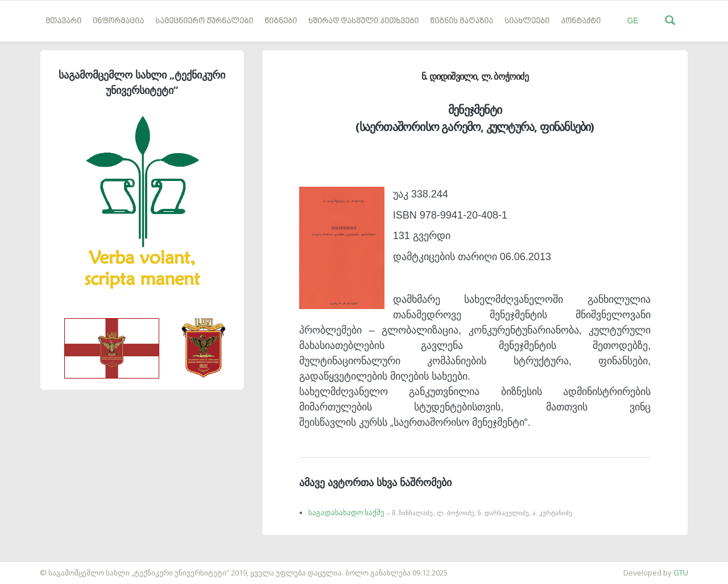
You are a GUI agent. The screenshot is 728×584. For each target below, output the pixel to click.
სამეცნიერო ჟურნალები (204, 21)
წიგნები (281, 21)
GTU (681, 573)
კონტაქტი (581, 21)
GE (632, 20)
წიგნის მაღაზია (462, 21)
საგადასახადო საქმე (440, 513)
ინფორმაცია (118, 21)
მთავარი (63, 21)
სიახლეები (527, 21)
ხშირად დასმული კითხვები (363, 21)
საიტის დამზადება (34, 567)
